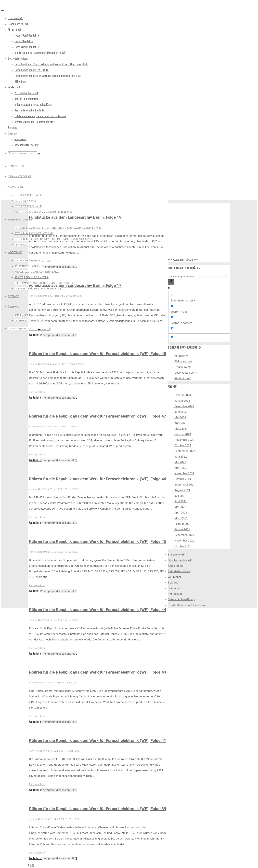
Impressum (175, 594)
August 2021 (182, 490)
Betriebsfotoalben (179, 571)
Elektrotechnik (37, 392)
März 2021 (181, 518)
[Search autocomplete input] (212, 277)
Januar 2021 (182, 529)
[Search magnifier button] (171, 282)
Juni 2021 (181, 501)
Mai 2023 (180, 417)
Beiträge (173, 583)
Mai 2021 (180, 507)
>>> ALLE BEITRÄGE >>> (183, 260)
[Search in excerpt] (172, 328)
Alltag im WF (182, 356)
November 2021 (184, 473)
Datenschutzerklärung (181, 599)
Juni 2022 (181, 457)
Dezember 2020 (184, 535)
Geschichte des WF (186, 373)
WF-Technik (175, 577)
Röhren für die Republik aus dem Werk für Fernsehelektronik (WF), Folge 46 (98, 479)
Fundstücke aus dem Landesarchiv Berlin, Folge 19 (75, 217)
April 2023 (181, 423)
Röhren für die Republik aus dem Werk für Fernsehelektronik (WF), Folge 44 (98, 610)
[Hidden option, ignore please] (172, 337)
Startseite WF (176, 555)
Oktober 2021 (183, 479)
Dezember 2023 (184, 406)
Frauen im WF (183, 367)
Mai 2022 (180, 462)
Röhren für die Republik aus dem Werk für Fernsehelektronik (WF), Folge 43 (98, 672)
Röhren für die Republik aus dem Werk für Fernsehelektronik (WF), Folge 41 (98, 740)
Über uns (173, 588)
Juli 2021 (180, 496)
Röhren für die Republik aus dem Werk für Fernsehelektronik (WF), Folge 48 (98, 354)
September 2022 (185, 451)
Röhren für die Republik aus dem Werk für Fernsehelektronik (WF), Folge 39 (98, 809)
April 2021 (181, 513)
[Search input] (182, 277)
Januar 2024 (182, 401)
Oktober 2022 (183, 445)
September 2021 (185, 485)
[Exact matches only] (172, 295)
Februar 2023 (183, 434)
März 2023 (181, 429)
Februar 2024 (183, 395)
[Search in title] (172, 306)
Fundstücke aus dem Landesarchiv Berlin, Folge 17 (75, 285)
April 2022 (181, 468)
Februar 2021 (183, 524)
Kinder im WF (183, 378)
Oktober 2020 (183, 546)
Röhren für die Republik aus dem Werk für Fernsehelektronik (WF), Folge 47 (98, 416)
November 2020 (184, 541)
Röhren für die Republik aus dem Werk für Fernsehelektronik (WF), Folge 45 (98, 541)
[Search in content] (172, 317)
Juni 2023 (181, 412)
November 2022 (184, 440)
